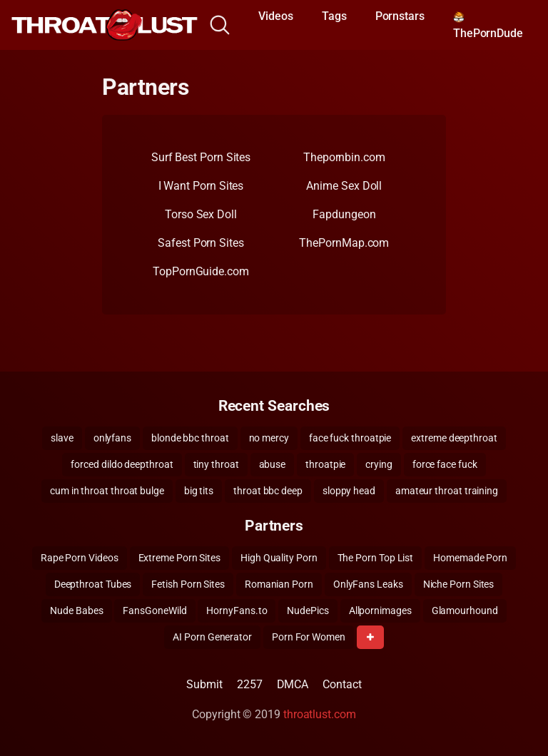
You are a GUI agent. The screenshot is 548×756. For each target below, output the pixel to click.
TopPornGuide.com (201, 271)
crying (379, 464)
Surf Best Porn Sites (201, 157)
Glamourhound (465, 611)
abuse (273, 464)
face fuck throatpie (350, 438)
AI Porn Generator (212, 637)
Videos (276, 16)
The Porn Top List (376, 558)
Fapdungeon (344, 214)
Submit (204, 684)
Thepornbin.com (344, 157)
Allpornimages (380, 611)
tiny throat (216, 464)
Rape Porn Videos (80, 558)
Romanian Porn (279, 584)
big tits (199, 491)
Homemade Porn (470, 558)
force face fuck (445, 464)
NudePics (308, 611)
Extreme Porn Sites (180, 558)
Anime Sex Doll (344, 186)
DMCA (293, 684)
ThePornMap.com (344, 243)
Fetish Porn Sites (188, 584)
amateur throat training (447, 491)
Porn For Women (309, 637)
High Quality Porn (279, 558)
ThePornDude (488, 26)
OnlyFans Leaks (368, 584)
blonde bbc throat (190, 438)
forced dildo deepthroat (122, 464)
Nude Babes (76, 611)
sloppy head (349, 491)
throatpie (325, 464)
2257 (250, 684)
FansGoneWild (154, 611)
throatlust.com (320, 714)
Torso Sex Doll (201, 214)
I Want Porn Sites (201, 186)
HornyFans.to (237, 611)
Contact (342, 684)
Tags (334, 16)
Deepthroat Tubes (93, 584)
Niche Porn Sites (459, 584)
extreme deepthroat (454, 438)
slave (62, 438)
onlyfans (112, 438)
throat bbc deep (268, 491)
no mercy (269, 438)
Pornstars (400, 16)
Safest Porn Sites (201, 243)
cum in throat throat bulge (107, 491)
